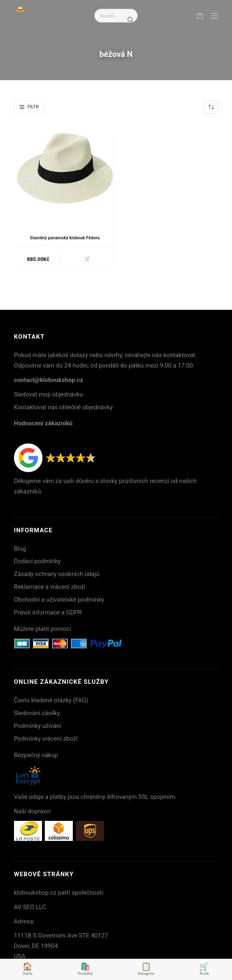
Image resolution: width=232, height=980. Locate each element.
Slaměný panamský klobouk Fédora (65, 238)
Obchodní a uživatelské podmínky (59, 600)
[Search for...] (109, 16)
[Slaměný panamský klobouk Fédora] (65, 173)
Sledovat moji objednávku (49, 394)
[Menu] (214, 16)
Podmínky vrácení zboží (46, 739)
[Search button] (130, 19)
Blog (20, 549)
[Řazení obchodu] (211, 107)
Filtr (29, 107)
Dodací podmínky (37, 561)
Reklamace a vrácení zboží (50, 587)
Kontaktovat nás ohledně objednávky (63, 407)
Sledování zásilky (37, 713)
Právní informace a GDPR (48, 612)
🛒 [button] (87, 259)
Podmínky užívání (38, 726)
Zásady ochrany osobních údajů (57, 574)
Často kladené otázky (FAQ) (51, 700)
